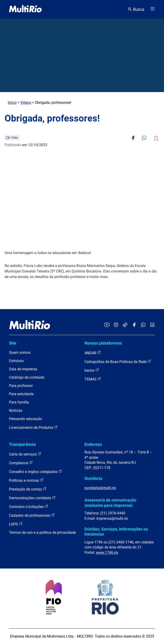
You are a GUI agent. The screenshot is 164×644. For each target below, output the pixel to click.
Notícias (16, 410)
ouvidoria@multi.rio (100, 488)
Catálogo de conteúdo (27, 377)
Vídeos (26, 103)
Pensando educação (25, 419)
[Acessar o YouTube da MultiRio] (107, 325)
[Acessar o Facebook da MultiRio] (134, 325)
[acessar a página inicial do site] (25, 9)
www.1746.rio (107, 553)
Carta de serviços (25, 454)
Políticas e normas (26, 480)
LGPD (16, 524)
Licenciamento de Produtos (33, 427)
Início (12, 103)
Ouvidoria (93, 478)
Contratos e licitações (29, 506)
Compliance (21, 463)
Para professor (21, 386)
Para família (19, 402)
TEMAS (93, 379)
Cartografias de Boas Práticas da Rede (118, 361)
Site (13, 343)
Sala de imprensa (23, 369)
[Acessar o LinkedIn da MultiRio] (152, 325)
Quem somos (20, 352)
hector (92, 370)
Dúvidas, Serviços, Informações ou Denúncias (116, 532)
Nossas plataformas (103, 343)
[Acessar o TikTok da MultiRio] (125, 325)
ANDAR (93, 353)
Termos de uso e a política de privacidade (42, 532)
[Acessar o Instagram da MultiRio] (116, 325)
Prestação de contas (28, 489)
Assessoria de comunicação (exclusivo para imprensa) (110, 503)
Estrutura (16, 361)
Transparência (22, 444)
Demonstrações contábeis (32, 498)
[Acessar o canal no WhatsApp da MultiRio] (143, 325)
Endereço (93, 444)
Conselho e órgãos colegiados (36, 471)
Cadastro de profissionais (32, 515)
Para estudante (21, 394)
